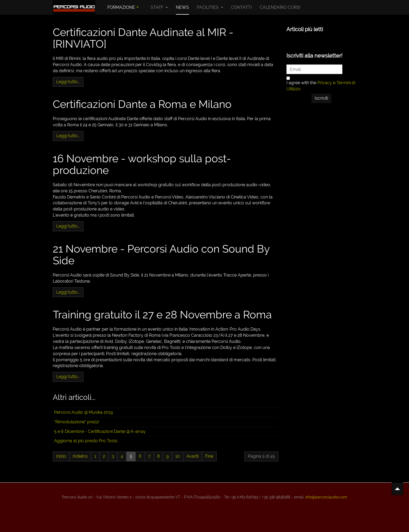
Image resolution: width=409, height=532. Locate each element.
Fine (209, 456)
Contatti (241, 7)
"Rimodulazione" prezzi (76, 422)
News (182, 7)
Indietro (80, 456)
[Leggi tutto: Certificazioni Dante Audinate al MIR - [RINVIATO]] (68, 82)
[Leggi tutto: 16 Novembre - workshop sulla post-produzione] (68, 226)
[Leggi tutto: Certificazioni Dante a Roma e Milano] (68, 136)
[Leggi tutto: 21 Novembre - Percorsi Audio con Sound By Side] (68, 292)
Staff (159, 7)
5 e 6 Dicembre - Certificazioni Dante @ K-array (100, 431)
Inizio (61, 456)
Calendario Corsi (280, 7)
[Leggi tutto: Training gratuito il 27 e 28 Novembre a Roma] (68, 377)
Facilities (210, 7)
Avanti (193, 456)
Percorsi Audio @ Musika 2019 (83, 412)
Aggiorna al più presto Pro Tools (86, 441)
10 (178, 456)
